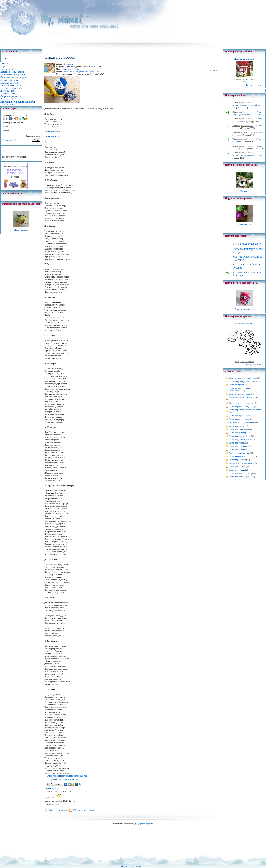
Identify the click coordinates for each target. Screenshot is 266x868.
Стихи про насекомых (238, 429)
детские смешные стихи (61, 779)
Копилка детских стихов (72, 69)
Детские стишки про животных (242, 378)
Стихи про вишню (55, 776)
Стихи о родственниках (239, 419)
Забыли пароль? (9, 140)
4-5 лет (75, 779)
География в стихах (237, 467)
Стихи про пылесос (53, 137)
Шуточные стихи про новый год (246, 105)
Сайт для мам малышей (130, 867)
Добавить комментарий (58, 810)
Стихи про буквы (236, 443)
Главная (44, 16)
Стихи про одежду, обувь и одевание (245, 397)
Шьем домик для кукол (244, 59)
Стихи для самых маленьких (241, 456)
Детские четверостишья (239, 453)
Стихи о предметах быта (239, 436)
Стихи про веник (52, 132)
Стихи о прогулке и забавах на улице (245, 410)
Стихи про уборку (82, 16)
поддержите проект (144, 824)
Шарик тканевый (21, 230)
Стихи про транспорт (238, 433)
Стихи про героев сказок (239, 416)
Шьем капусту (244, 225)
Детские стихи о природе (240, 394)
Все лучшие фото (254, 85)
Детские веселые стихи (61, 16)
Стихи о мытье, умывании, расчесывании (83, 72)
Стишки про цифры (237, 460)
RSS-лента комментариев (83, 810)
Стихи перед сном (237, 385)
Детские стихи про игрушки (241, 403)
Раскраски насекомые (244, 362)
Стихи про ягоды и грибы (240, 477)
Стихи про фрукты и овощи (241, 473)
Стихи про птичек (237, 426)
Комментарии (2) (52, 788)
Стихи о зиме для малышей (247, 113)
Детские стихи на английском (242, 463)
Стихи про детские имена (240, 439)
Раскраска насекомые (244, 324)
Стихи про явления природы (241, 450)
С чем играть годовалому (247, 244)
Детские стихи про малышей (241, 422)
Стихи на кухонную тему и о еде (243, 381)
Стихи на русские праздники (241, 407)
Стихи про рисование (238, 446)
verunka (70, 64)
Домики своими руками (244, 79)
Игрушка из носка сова (245, 309)
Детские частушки (237, 470)
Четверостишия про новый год (246, 155)
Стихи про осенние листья (76, 776)
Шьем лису (244, 191)
